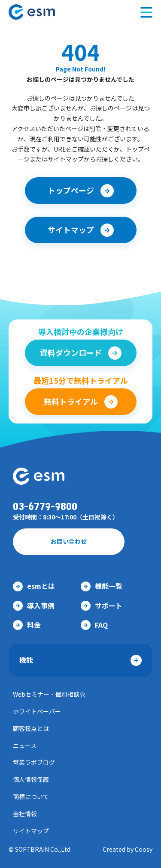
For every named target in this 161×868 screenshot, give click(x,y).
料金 (27, 625)
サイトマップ (31, 831)
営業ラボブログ (34, 762)
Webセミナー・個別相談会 (49, 694)
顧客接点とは (31, 728)
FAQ (94, 625)
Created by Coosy (128, 849)
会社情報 (25, 814)
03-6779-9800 (45, 507)
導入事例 (34, 606)
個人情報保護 (31, 779)
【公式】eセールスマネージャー (49, 12)
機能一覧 (102, 586)
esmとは (34, 586)
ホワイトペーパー (37, 711)
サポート (102, 606)
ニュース (25, 746)
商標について (31, 796)
